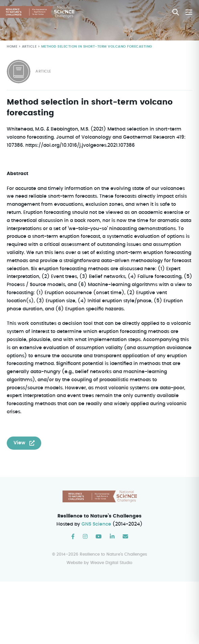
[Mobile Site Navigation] (189, 12)
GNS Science (97, 525)
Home (12, 47)
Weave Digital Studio (111, 563)
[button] (176, 12)
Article (29, 47)
